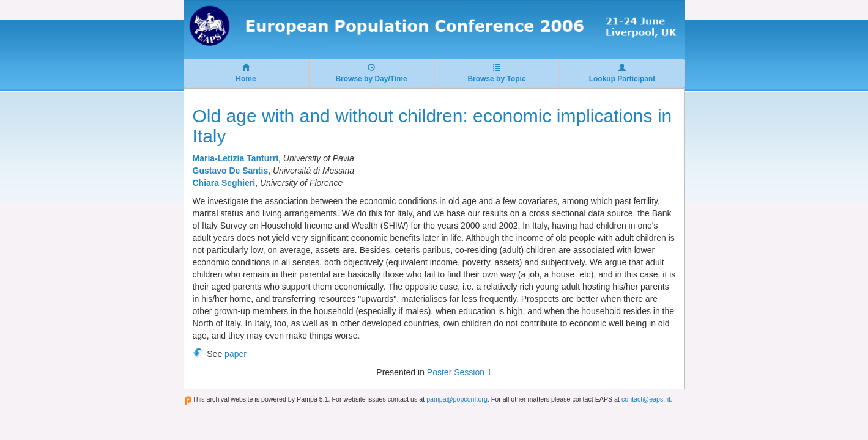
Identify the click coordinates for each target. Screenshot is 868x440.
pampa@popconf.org (457, 399)
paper (236, 354)
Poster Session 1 (459, 372)
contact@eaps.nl (646, 399)
